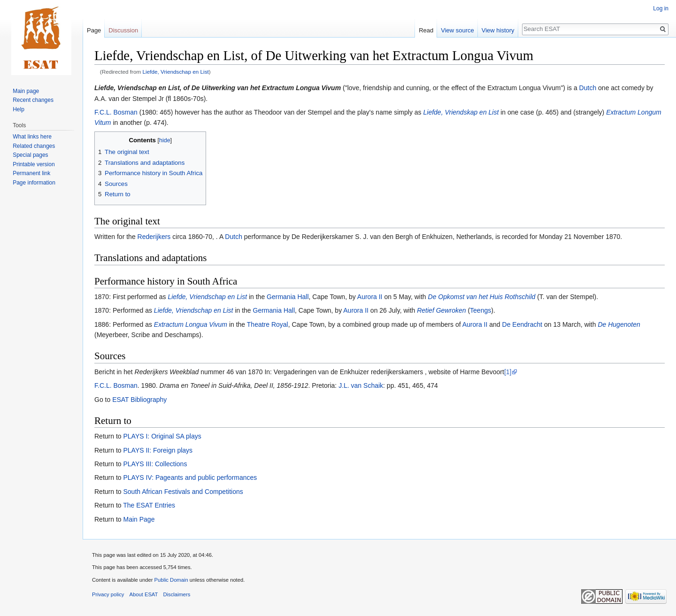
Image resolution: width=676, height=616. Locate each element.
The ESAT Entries (149, 505)
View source (457, 30)
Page (94, 30)
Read (426, 30)
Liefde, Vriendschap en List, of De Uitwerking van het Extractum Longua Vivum (218, 88)
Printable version (34, 164)
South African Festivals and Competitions (183, 492)
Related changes (34, 146)
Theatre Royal (268, 324)
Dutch (588, 88)
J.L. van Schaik (361, 385)
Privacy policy (108, 594)
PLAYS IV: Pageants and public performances (190, 477)
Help (19, 109)
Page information (34, 183)
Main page (26, 91)
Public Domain (171, 580)
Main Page (139, 519)
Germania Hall (288, 297)
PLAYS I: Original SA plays (162, 436)
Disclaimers (177, 594)
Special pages (30, 155)
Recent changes (33, 100)
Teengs (480, 310)
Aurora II (370, 297)
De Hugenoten (619, 324)
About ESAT (144, 594)
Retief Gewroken (441, 310)
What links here (32, 137)
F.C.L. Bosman (116, 112)
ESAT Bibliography (139, 400)
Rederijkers (154, 237)
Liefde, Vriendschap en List (176, 72)
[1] (508, 372)
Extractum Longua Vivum (191, 324)
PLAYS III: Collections (155, 464)
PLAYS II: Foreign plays (158, 450)
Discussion (123, 30)
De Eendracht (522, 324)
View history (498, 30)
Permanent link (31, 173)
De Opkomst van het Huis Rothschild (482, 297)
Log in (661, 8)
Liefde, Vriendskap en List (461, 112)
